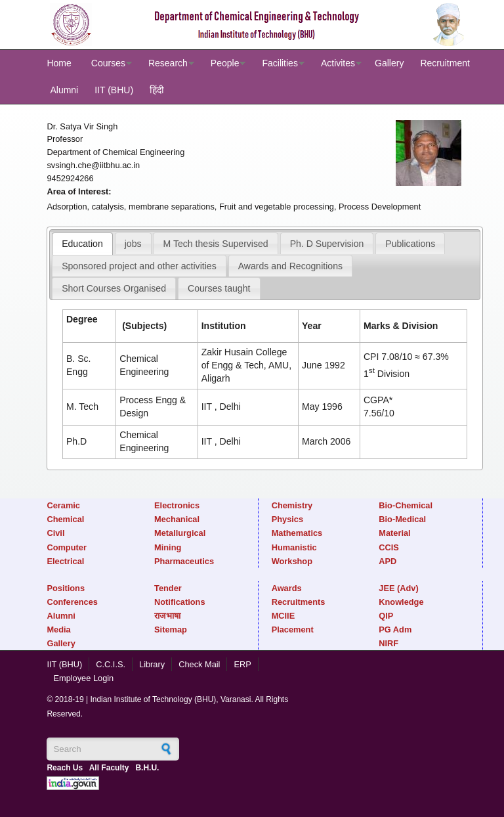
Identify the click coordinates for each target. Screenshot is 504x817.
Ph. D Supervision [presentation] (327, 244)
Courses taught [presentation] (219, 288)
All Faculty (109, 768)
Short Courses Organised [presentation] (114, 288)
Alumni (64, 90)
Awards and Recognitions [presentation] (290, 266)
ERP (242, 664)
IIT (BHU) (114, 90)
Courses (108, 63)
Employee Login (83, 678)
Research (168, 63)
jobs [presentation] (133, 244)
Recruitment (445, 63)
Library (152, 664)
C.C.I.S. (111, 664)
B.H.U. (147, 768)
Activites (338, 63)
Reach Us (65, 768)
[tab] (82, 244)
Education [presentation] (82, 244)
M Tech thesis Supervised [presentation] (216, 244)
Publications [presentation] (410, 244)
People (225, 63)
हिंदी (157, 90)
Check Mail (199, 664)
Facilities (280, 63)
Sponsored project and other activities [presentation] (139, 266)
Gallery (389, 63)
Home (59, 63)
